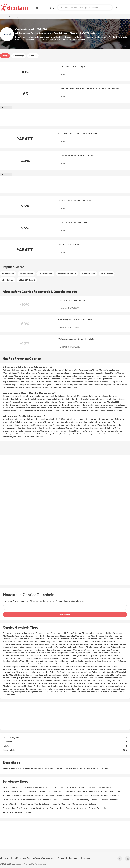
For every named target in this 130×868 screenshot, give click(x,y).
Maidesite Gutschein (12, 768)
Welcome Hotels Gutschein (62, 808)
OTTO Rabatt (8, 274)
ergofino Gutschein (40, 808)
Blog (52, 8)
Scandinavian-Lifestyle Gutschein (36, 804)
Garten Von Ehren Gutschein (85, 804)
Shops (39, 8)
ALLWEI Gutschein (55, 787)
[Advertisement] (65, 520)
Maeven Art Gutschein (33, 768)
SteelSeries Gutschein (33, 795)
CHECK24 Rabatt (27, 280)
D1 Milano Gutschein (54, 768)
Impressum (86, 858)
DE (116, 7)
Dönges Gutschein (61, 800)
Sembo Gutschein (74, 795)
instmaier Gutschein (61, 804)
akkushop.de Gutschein (36, 791)
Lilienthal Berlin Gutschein (96, 768)
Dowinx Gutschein (11, 804)
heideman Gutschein (110, 795)
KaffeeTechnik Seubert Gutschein (36, 800)
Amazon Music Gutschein (33, 787)
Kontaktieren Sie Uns (21, 858)
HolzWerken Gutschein (13, 791)
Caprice (18, 17)
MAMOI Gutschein (11, 787)
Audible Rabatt (88, 274)
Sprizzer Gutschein (74, 768)
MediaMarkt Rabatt (67, 274)
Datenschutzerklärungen (44, 858)
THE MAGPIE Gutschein (75, 787)
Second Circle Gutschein (88, 791)
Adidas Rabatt (26, 274)
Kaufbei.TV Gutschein (111, 791)
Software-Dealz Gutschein (100, 787)
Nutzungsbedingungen (68, 858)
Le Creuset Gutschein (54, 795)
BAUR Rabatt (107, 274)
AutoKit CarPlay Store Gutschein (17, 812)
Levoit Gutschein (91, 795)
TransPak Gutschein (109, 800)
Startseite (4, 17)
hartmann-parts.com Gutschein (62, 791)
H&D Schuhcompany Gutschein (85, 800)
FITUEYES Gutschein (12, 795)
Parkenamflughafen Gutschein (16, 808)
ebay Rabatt (8, 280)
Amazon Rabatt (45, 274)
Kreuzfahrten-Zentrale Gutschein (91, 808)
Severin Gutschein (11, 800)
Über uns (4, 858)
